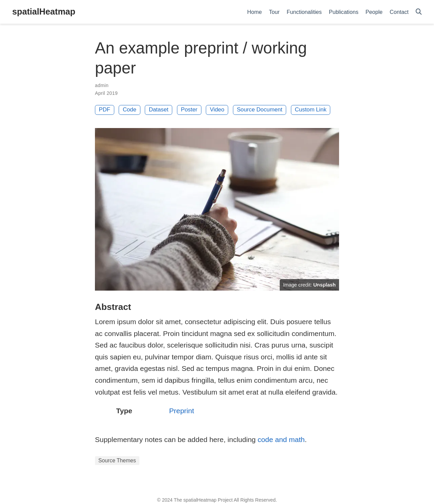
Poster (189, 110)
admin (102, 85)
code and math (281, 439)
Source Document (259, 110)
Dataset (159, 110)
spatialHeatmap (44, 12)
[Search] (419, 12)
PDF (105, 110)
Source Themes (117, 460)
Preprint (182, 411)
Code (130, 110)
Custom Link (311, 110)
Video (217, 110)
